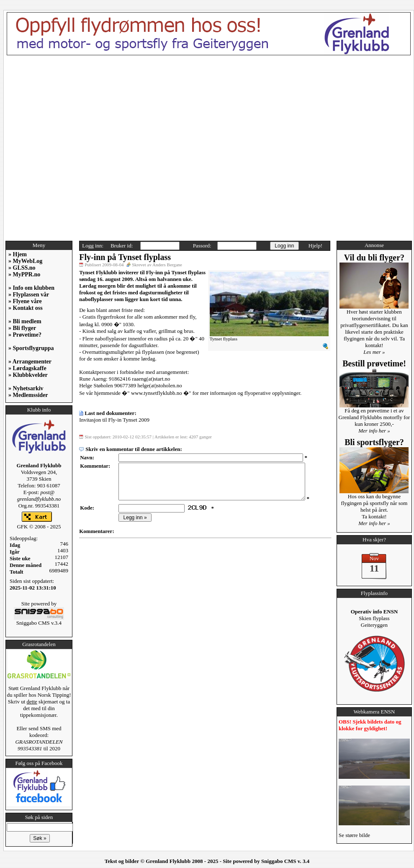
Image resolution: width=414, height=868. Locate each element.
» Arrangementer (30, 362)
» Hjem (18, 254)
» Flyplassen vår (29, 295)
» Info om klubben (31, 288)
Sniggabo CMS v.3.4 (39, 620)
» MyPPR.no (24, 274)
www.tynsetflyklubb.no (157, 393)
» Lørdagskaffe (27, 368)
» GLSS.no (22, 268)
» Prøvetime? (25, 335)
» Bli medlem (25, 321)
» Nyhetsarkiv (26, 388)
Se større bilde (354, 835)
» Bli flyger (22, 328)
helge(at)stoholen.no (160, 385)
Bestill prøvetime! (374, 363)
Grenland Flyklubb (168, 861)
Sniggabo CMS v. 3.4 (285, 861)
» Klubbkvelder (28, 375)
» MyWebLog (25, 261)
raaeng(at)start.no (151, 379)
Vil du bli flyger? (374, 258)
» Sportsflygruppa (31, 348)
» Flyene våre (25, 301)
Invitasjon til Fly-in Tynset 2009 (114, 420)
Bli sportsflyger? (374, 442)
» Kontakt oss (26, 308)
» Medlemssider (28, 395)
